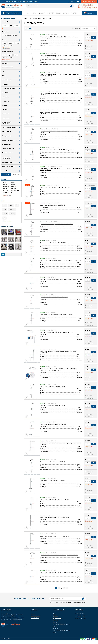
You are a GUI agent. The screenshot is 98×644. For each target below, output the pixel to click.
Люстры (74, 13)
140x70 (11, 205)
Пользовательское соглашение (61, 630)
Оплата (34, 13)
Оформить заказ (35, 616)
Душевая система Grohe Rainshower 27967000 (52, 462)
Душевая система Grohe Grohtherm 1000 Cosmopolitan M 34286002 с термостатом (59, 352)
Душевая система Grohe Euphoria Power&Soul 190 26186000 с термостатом (60, 261)
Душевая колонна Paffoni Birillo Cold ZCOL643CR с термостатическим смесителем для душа (59, 37)
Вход (86, 2)
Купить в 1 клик (89, 40)
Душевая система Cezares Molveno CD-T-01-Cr (53, 205)
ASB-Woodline (15, 190)
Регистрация (92, 2)
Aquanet (13, 187)
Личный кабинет (35, 618)
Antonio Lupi (6, 187)
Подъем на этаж (57, 618)
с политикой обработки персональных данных (73, 602)
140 (4, 205)
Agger (13, 183)
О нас (27, 13)
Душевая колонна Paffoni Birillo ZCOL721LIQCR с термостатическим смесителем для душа (58, 113)
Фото (54, 633)
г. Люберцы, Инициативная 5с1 (11, 2)
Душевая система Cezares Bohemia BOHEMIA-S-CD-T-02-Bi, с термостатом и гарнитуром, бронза (61, 169)
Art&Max (14, 189)
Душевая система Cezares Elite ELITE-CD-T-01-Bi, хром (55, 187)
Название (85, 28)
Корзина (33, 614)
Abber (4, 183)
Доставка (42, 13)
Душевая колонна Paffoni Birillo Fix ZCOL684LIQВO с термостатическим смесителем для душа (59, 75)
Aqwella (5, 189)
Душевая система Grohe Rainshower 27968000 (52, 481)
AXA (12, 192)
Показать (6, 174)
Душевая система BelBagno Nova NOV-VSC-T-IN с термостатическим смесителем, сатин (59, 132)
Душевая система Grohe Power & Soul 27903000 (53, 387)
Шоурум (55, 626)
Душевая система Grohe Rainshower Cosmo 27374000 (54, 500)
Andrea (13, 185)
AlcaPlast (5, 185)
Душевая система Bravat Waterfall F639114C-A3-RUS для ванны (57, 150)
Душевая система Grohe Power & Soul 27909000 (53, 424)
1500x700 (12, 209)
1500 (5, 209)
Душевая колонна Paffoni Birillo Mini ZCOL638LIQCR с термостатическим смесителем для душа (60, 94)
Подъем (58, 13)
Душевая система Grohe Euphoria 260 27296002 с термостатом (57, 243)
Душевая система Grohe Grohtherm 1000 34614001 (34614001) (57, 332)
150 (17, 205)
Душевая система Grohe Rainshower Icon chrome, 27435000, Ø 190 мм (59, 555)
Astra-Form (6, 192)
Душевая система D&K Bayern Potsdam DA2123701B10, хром (57, 224)
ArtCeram (5, 190)
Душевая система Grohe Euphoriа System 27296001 (54, 297)
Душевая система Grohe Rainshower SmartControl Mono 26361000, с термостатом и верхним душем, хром (58, 573)
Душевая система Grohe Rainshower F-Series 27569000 (55, 536)
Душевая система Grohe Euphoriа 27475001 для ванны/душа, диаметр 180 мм (61, 279)
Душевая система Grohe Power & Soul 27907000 (53, 405)
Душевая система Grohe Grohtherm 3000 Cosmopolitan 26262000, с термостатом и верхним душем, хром (58, 369)
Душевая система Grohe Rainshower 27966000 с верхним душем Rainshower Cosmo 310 (60, 444)
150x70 (5, 214)
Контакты (55, 620)
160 (4, 218)
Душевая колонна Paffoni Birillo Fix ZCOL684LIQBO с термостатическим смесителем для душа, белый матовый (59, 56)
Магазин (66, 13)
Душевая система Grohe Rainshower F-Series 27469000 (55, 517)
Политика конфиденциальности (61, 624)
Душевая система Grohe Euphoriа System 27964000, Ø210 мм (56, 315)
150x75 (12, 214)
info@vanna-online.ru (80, 618)
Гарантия (50, 13)
